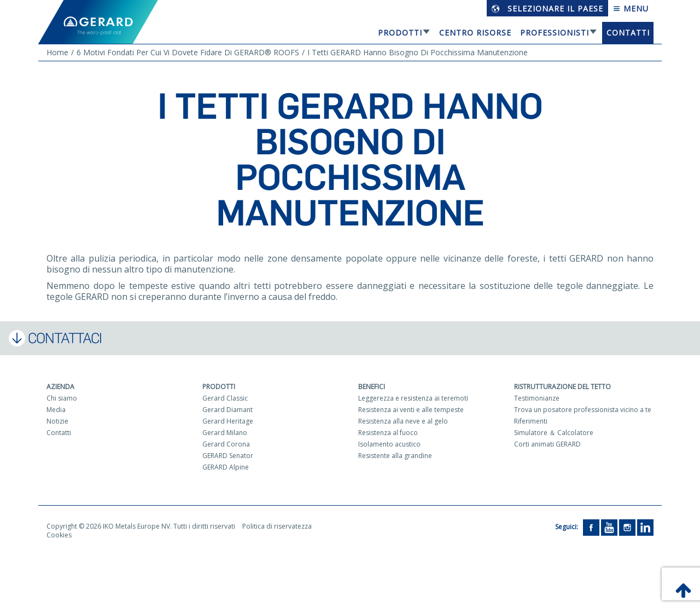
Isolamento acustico (389, 444)
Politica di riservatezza (277, 526)
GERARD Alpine (226, 467)
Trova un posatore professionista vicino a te (583, 410)
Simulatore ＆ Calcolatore (554, 433)
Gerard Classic (225, 398)
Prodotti (400, 33)
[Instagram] (627, 527)
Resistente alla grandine (395, 456)
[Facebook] (591, 527)
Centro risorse (475, 33)
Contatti (628, 33)
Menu (631, 8)
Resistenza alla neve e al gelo (403, 421)
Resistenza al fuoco (388, 433)
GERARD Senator (228, 456)
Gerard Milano (225, 433)
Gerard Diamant (227, 410)
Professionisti (555, 33)
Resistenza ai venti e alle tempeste (411, 410)
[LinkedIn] (645, 527)
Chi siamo (62, 398)
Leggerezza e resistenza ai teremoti (413, 398)
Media (56, 410)
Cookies (59, 535)
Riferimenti (531, 421)
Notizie (57, 421)
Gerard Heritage (228, 421)
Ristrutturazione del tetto (562, 387)
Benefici (372, 387)
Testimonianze (537, 398)
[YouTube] (609, 527)
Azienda (60, 387)
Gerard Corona (226, 444)
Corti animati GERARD (547, 444)
